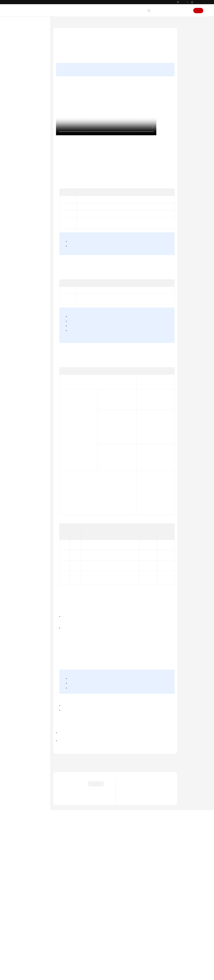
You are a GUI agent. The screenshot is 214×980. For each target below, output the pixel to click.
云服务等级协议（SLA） (26, 252)
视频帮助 (19, 221)
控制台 (178, 11)
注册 (198, 11)
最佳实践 (19, 194)
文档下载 (19, 226)
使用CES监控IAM (25, 183)
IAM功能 (126, 952)
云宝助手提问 (62, 954)
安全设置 (21, 156)
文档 (163, 11)
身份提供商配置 (24, 162)
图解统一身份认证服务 (132, 939)
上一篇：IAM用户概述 (65, 911)
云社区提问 (77, 954)
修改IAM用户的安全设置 (32, 119)
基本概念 (126, 948)
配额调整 (21, 189)
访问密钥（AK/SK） (138, 504)
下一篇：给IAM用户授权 (66, 916)
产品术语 (19, 241)
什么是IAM (127, 943)
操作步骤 (187, 45)
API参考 (18, 199)
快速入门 (19, 55)
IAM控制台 (74, 159)
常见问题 (19, 215)
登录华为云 (22, 71)
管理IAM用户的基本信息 (32, 103)
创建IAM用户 (27, 87)
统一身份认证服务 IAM (75, 23)
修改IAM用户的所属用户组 (33, 108)
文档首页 (57, 23)
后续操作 (187, 52)
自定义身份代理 (24, 167)
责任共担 (19, 247)
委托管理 (21, 151)
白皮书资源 (20, 257)
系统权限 (19, 268)
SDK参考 (19, 205)
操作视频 (187, 39)
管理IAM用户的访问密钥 (32, 114)
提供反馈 (60, 940)
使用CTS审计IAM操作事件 (29, 178)
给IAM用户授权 (28, 92)
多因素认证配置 (24, 172)
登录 (187, 11)
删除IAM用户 (27, 130)
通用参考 (19, 236)
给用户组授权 (148, 54)
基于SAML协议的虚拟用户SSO (107, 274)
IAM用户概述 (27, 81)
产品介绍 (19, 49)
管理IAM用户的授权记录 (32, 124)
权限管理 (21, 140)
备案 (170, 11)
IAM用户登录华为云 (30, 97)
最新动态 (19, 44)
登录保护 (118, 735)
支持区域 (19, 263)
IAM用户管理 (23, 76)
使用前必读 (22, 65)
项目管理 (21, 146)
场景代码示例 (21, 210)
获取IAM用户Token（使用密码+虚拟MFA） (130, 748)
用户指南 (19, 60)
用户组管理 (22, 135)
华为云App (198, 2)
